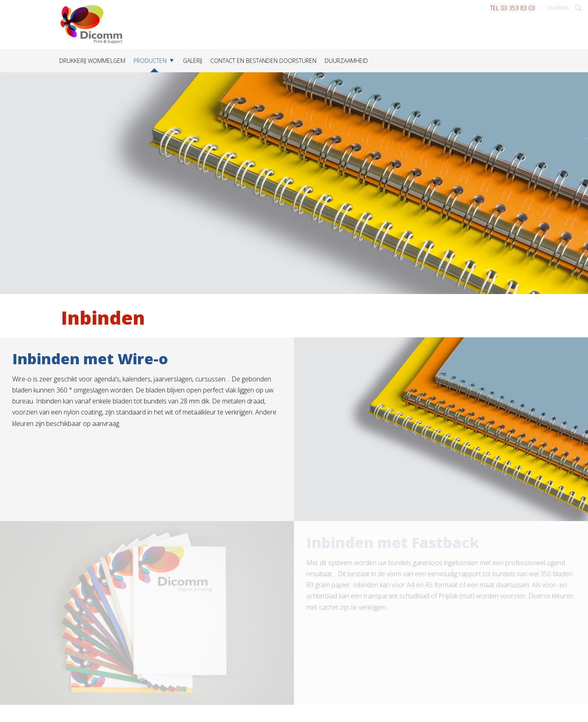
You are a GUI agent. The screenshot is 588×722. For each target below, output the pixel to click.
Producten (150, 61)
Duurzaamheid (346, 61)
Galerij (193, 61)
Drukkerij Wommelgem (92, 61)
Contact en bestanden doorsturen (263, 61)
